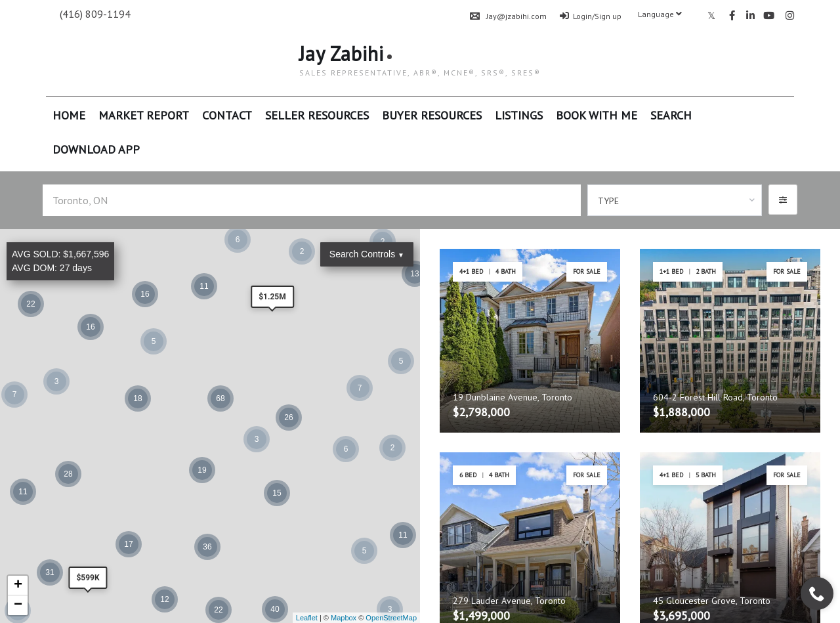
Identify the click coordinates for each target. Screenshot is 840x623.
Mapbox (344, 618)
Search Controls (367, 254)
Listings (519, 115)
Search (671, 115)
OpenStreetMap (391, 618)
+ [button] (18, 586)
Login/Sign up (591, 16)
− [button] (18, 605)
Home (69, 115)
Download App (96, 149)
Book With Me (597, 115)
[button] (783, 200)
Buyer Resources (432, 115)
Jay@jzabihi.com (508, 16)
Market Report (144, 115)
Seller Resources (317, 115)
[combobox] (675, 200)
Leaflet (307, 618)
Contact (227, 115)
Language (660, 14)
